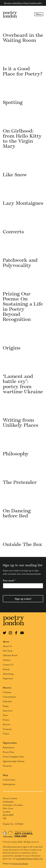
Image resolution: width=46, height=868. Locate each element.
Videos (6, 734)
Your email (9, 581)
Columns (7, 692)
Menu (39, 14)
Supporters (8, 678)
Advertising (8, 674)
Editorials (7, 701)
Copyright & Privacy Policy (27, 859)
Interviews (8, 711)
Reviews (7, 724)
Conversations (9, 697)
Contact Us (8, 665)
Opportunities (10, 743)
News (5, 715)
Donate (6, 669)
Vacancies (7, 729)
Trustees (7, 660)
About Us (7, 646)
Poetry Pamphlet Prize (13, 757)
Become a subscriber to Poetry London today (23, 3)
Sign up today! (23, 599)
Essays (6, 706)
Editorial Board (10, 655)
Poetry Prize (9, 752)
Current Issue (9, 780)
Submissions (8, 747)
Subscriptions (9, 784)
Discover (7, 688)
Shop (5, 775)
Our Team (8, 651)
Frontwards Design (20, 864)
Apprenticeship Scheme (14, 761)
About (6, 642)
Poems (6, 720)
